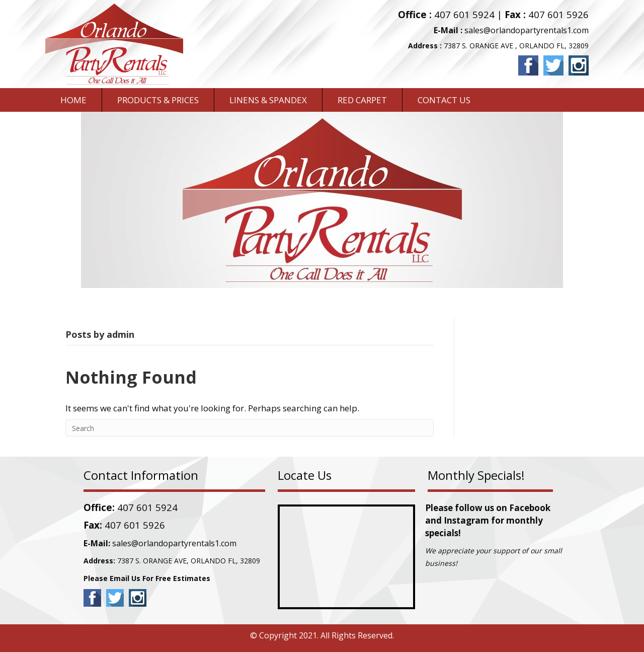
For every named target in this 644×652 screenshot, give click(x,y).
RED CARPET (362, 100)
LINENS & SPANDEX (268, 100)
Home (73, 100)
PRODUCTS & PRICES (158, 100)
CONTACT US (444, 100)
